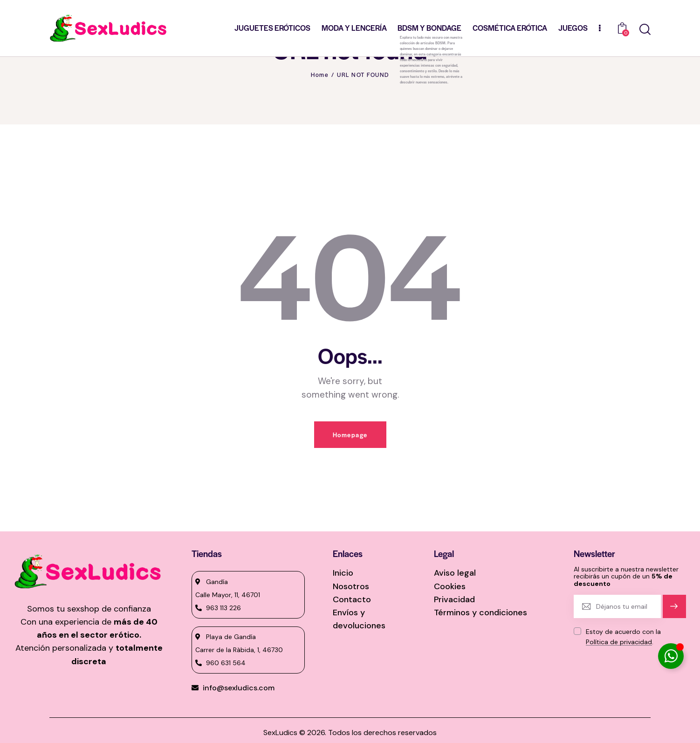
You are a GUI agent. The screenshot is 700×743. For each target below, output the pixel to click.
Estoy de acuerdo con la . (623, 637)
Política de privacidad (619, 642)
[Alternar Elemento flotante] (671, 656)
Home (320, 75)
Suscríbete (674, 610)
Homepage (350, 435)
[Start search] (645, 30)
